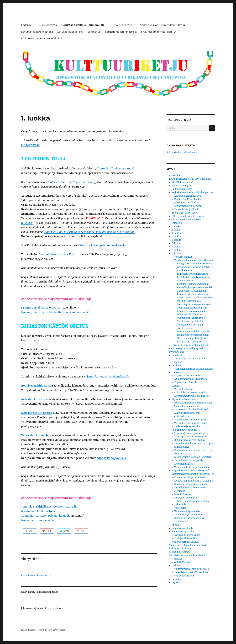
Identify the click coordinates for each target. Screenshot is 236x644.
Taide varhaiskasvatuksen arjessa (191, 569)
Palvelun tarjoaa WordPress (52, 630)
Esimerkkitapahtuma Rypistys (192, 274)
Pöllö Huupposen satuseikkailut (42, 39)
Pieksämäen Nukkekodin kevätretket (193, 403)
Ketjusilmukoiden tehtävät (188, 196)
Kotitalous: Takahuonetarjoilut (193, 284)
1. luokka (176, 226)
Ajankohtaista (48, 25)
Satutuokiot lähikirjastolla (38, 511)
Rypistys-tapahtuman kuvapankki (187, 348)
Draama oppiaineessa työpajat (40, 308)
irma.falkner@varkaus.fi (113, 458)
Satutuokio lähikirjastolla (37, 32)
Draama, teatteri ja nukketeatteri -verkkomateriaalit (55, 312)
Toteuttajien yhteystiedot (185, 213)
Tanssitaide (180, 508)
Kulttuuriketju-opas (182, 189)
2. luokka (176, 230)
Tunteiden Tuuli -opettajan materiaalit (71, 182)
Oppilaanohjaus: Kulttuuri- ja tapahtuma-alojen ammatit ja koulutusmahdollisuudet (192, 311)
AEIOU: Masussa (183, 562)
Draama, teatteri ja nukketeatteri (191, 477)
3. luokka (176, 233)
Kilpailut (176, 525)
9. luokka (176, 254)
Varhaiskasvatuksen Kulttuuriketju (163, 25)
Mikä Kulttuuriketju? (182, 182)
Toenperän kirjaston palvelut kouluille (46, 516)
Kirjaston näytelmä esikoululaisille (192, 396)
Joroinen (176, 365)
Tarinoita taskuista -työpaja (189, 460)
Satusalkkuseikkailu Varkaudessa (191, 572)
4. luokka (176, 237)
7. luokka (176, 247)
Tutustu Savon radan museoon (190, 420)
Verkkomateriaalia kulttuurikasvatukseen (193, 474)
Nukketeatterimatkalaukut (159, 32)
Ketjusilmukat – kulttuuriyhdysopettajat (192, 192)
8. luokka (176, 250)
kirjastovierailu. (31, 145)
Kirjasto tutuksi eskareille (187, 376)
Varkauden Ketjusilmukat (187, 209)
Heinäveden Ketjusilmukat (188, 199)
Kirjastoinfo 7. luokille (186, 382)
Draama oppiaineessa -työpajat (190, 440)
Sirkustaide (180, 505)
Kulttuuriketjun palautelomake (182, 152)
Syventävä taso (122, 25)
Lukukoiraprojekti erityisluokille (191, 379)
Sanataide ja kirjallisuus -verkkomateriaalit (49, 507)
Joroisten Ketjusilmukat (186, 203)
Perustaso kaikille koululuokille (83, 25)
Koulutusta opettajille (183, 528)
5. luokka (176, 240)
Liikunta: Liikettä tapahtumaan (193, 294)
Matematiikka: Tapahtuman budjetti (196, 298)
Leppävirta (177, 372)
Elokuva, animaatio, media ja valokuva (194, 481)
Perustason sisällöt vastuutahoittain (190, 345)
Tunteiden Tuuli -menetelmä (116, 168)
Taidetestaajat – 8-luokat (187, 427)
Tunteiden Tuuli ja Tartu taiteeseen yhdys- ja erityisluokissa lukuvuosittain (89, 232)
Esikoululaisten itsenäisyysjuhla (191, 393)
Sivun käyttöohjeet (181, 186)
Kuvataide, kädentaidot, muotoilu (191, 484)
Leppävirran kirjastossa (37, 413)
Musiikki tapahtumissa (189, 301)
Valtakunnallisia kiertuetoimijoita (191, 467)
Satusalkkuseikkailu (70, 32)
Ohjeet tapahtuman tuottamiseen (194, 304)
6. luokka (176, 243)
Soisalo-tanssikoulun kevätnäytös (192, 410)
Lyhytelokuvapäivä (184, 464)
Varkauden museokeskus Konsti (191, 423)
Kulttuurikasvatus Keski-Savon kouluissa (190, 179)
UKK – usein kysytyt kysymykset (189, 216)
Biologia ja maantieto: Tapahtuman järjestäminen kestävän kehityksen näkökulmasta (195, 267)
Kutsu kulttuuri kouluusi (184, 430)
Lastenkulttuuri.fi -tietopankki (190, 488)
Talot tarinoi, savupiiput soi (188, 515)
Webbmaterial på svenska (187, 511)
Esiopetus (94, 32)
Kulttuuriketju (28, 630)
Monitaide (180, 491)
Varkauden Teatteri (184, 389)
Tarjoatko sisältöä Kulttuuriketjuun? (190, 471)
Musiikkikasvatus (183, 494)
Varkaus (176, 386)
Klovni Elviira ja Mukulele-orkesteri (193, 457)
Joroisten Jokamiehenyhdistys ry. (191, 433)
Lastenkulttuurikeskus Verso (58, 254)
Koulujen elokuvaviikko (186, 538)
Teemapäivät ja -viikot (183, 532)
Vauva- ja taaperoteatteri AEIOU (191, 437)
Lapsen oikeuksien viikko (187, 535)
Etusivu (26, 25)
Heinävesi (177, 355)
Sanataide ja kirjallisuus (186, 498)
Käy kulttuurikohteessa (184, 399)
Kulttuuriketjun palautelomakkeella (102, 245)
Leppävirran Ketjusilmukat (188, 206)
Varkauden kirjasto (184, 576)
